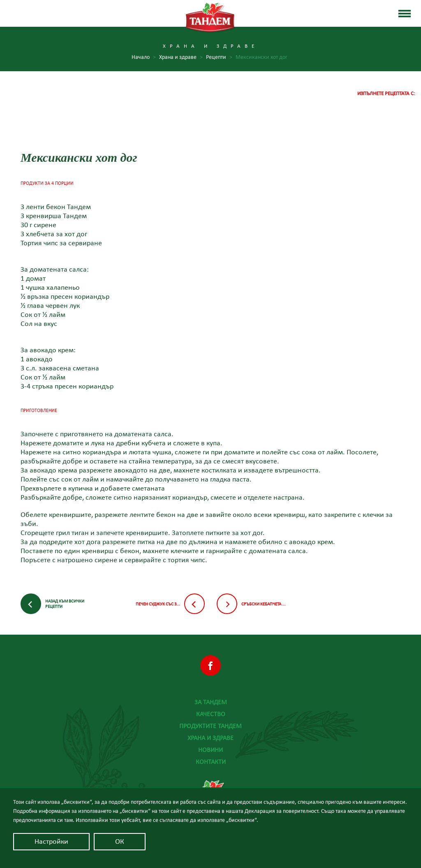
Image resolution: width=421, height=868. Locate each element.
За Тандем (211, 702)
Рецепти (219, 57)
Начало (144, 57)
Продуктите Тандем (210, 726)
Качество (211, 714)
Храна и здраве (210, 738)
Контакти (211, 762)
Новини (210, 750)
